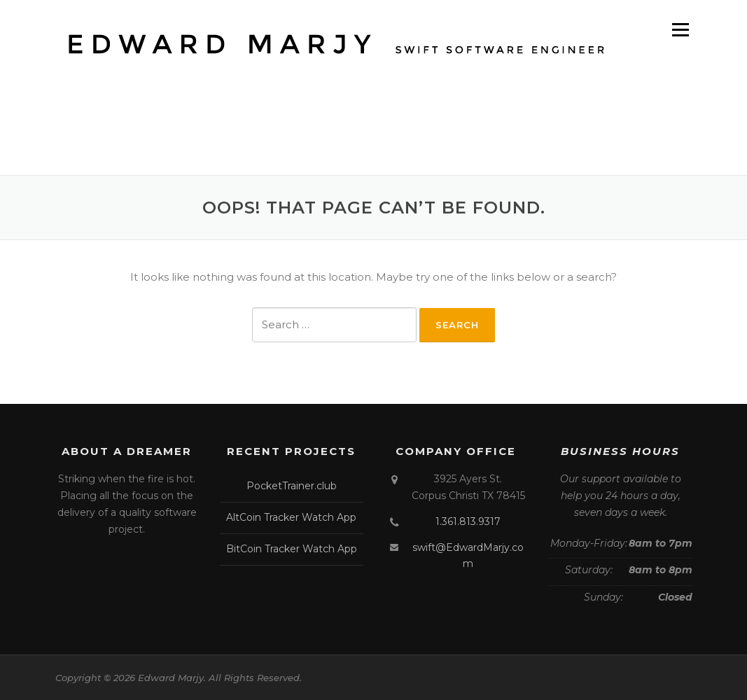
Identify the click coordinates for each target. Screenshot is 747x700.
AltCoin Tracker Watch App (291, 517)
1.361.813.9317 (468, 521)
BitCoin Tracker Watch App (292, 549)
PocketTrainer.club (292, 486)
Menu (680, 30)
